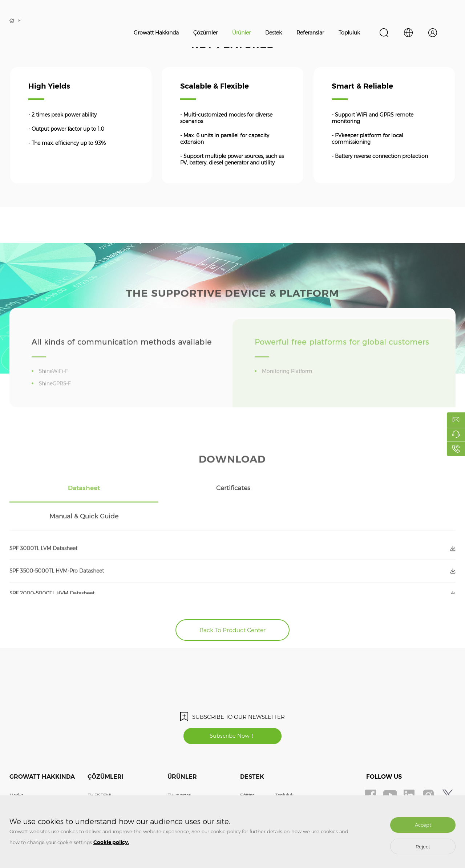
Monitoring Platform (289, 383)
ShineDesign (289, 779)
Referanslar (310, 33)
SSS (244, 790)
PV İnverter (179, 768)
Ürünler (241, 33)
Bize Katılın (21, 790)
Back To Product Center (233, 602)
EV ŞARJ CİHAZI (105, 790)
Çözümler (205, 33)
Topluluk (349, 33)
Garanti (248, 779)
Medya (17, 768)
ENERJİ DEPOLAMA (109, 779)
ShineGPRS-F (57, 396)
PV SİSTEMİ (99, 768)
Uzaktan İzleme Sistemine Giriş (308, 790)
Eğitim (247, 768)
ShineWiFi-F (55, 383)
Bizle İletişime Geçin (31, 779)
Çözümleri (106, 749)
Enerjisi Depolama (187, 779)
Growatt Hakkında (156, 33)
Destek (274, 33)
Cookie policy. (111, 842)
